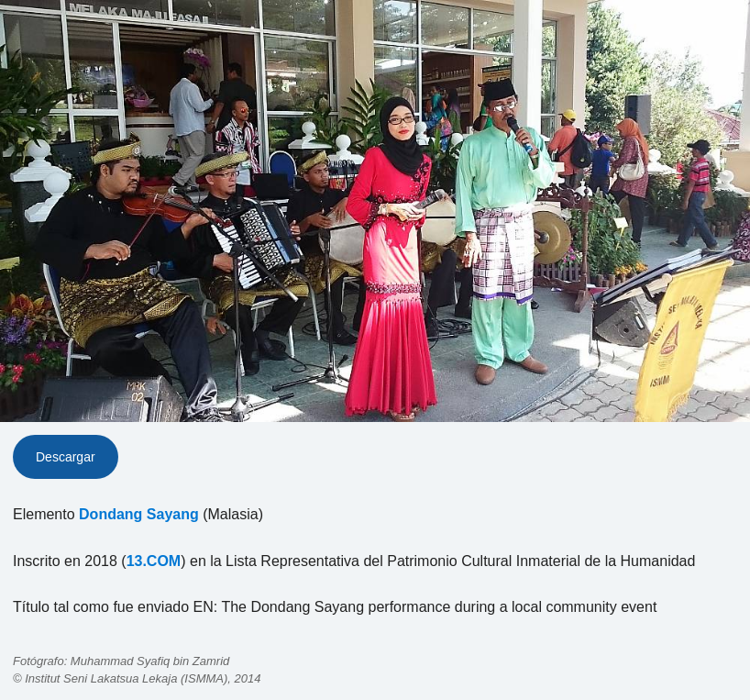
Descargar (66, 457)
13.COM (154, 561)
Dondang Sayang (139, 514)
